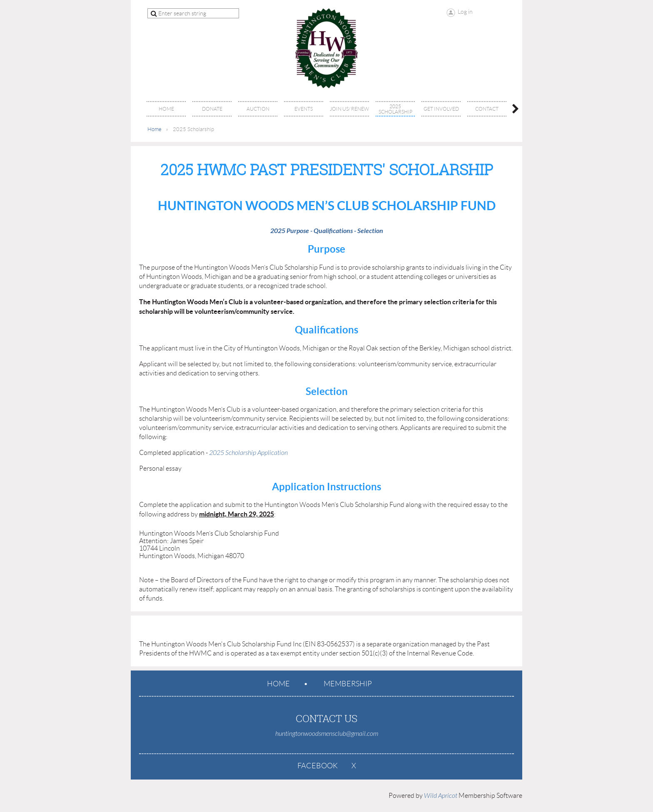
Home (155, 129)
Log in (465, 12)
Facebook (318, 766)
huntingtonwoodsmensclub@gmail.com (327, 734)
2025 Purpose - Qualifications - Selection (327, 231)
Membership (348, 684)
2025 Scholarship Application (248, 453)
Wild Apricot (441, 796)
